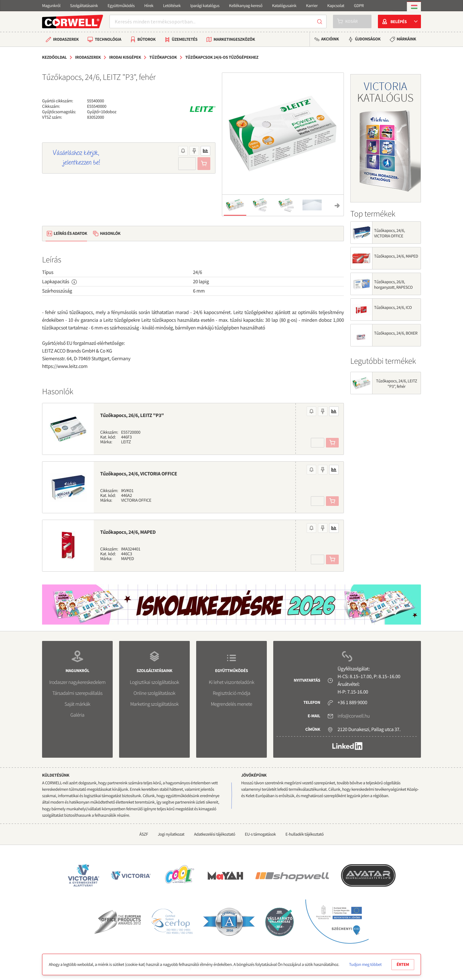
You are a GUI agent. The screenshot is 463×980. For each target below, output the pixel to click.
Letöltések (172, 6)
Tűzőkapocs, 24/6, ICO (393, 307)
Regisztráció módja (232, 693)
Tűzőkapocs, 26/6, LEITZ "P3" (132, 415)
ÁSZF (144, 834)
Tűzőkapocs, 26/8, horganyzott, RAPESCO (393, 285)
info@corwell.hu (354, 716)
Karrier (312, 6)
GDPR (359, 6)
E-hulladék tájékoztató (305, 834)
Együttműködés (121, 6)
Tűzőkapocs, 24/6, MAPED (128, 532)
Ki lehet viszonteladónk (232, 682)
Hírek (149, 6)
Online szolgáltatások (154, 693)
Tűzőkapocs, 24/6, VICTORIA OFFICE (139, 474)
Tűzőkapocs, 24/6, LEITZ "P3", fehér (397, 384)
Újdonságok (368, 39)
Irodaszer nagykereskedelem (77, 682)
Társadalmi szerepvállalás (77, 693)
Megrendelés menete (232, 704)
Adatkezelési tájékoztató (214, 834)
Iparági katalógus (205, 6)
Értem (403, 964)
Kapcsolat (336, 6)
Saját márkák (77, 704)
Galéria (77, 715)
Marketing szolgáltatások (155, 704)
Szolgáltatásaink (84, 6)
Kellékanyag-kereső (246, 6)
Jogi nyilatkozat (171, 834)
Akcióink (330, 39)
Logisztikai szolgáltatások (154, 682)
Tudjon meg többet (365, 964)
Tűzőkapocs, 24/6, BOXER (396, 333)
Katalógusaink (284, 6)
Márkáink (406, 39)
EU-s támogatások (261, 834)
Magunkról (51, 6)
